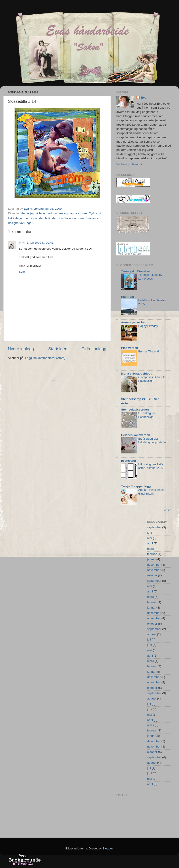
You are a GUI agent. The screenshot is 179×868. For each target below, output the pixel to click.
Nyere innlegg (21, 349)
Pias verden (130, 348)
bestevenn (129, 461)
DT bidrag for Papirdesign (147, 415)
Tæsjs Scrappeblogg (136, 486)
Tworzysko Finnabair (136, 271)
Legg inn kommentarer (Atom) (45, 358)
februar (152, 554)
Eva (144, 98)
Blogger (108, 848)
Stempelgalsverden (135, 410)
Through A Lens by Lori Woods (150, 277)
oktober (152, 575)
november (154, 570)
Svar (22, 272)
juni (150, 533)
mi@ (22, 243)
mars (151, 549)
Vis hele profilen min (130, 164)
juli (149, 639)
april (150, 543)
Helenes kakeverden (136, 435)
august (152, 634)
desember (154, 565)
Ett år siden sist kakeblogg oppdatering (153, 440)
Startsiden (58, 349)
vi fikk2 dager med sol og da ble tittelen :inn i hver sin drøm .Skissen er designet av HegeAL (54, 218)
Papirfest (128, 297)
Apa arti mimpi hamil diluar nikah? (151, 492)
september (154, 527)
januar (151, 559)
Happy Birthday (148, 326)
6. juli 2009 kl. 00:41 (40, 243)
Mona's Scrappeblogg (137, 374)
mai (150, 538)
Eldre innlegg (94, 349)
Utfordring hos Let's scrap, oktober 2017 (151, 466)
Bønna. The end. (149, 351)
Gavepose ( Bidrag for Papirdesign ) (152, 379)
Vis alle (168, 510)
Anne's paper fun (133, 322)
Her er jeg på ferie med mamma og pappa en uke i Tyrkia (59, 213)
